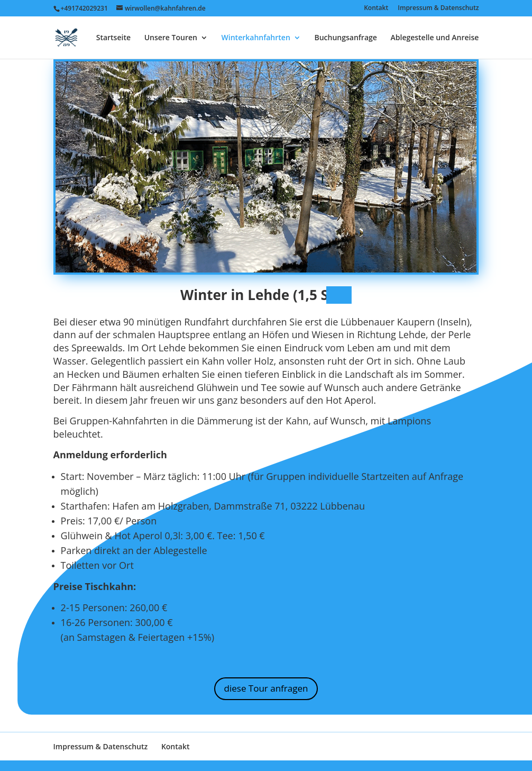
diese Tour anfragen (266, 688)
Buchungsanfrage (345, 38)
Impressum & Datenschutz (438, 8)
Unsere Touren (171, 38)
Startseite (113, 38)
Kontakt (376, 8)
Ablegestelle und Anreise (435, 38)
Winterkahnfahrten (256, 38)
